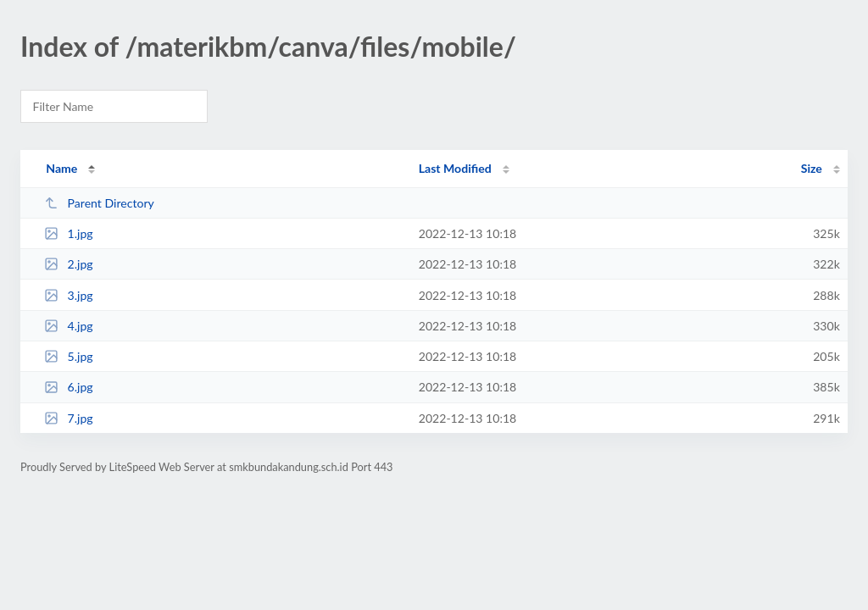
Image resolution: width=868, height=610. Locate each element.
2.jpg (69, 264)
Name (61, 168)
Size (812, 168)
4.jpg (69, 326)
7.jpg (69, 418)
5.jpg (69, 356)
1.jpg (69, 233)
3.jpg (69, 295)
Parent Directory (99, 203)
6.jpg (69, 387)
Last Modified (455, 168)
